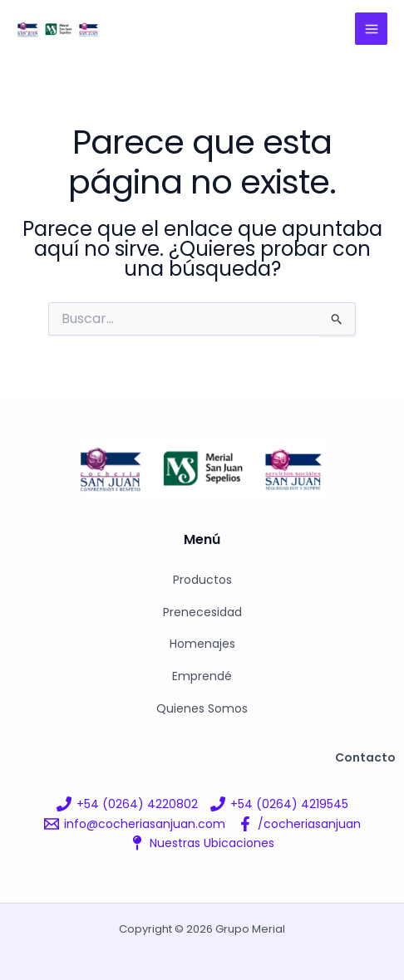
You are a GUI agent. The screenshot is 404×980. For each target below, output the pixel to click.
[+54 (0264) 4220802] (127, 804)
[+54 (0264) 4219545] (279, 804)
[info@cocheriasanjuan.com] (135, 824)
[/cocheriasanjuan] (299, 824)
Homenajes (202, 644)
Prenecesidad (202, 612)
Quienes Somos (202, 708)
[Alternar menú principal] (371, 29)
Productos (202, 580)
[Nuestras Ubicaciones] (202, 843)
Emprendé (202, 676)
